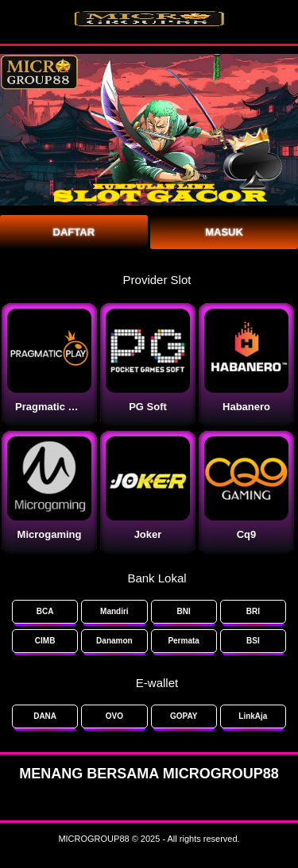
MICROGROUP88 (93, 839)
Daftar (74, 232)
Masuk (224, 232)
